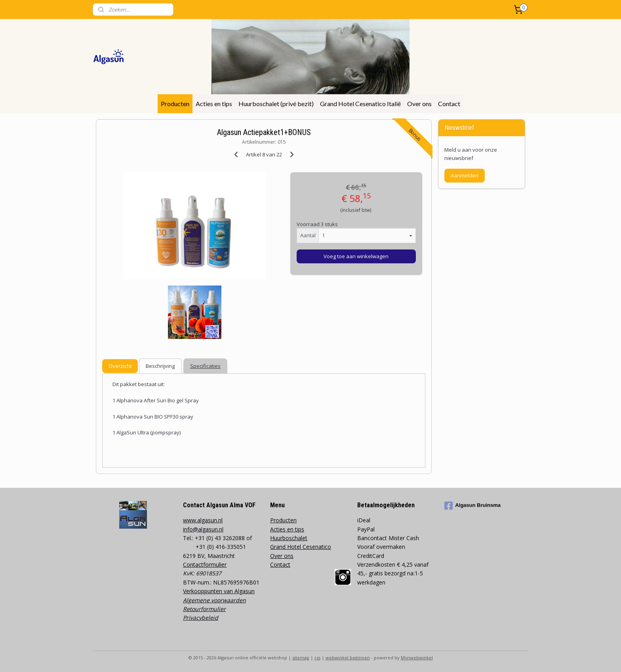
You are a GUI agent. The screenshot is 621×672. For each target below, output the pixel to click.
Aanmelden (465, 175)
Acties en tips (214, 104)
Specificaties (205, 366)
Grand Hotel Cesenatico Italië (360, 104)
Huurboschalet (289, 538)
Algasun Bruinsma (472, 506)
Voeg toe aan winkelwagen (356, 256)
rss (317, 658)
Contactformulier (205, 564)
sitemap (301, 658)
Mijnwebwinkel (417, 658)
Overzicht (120, 366)
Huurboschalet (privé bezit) (276, 104)
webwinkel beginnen (348, 658)
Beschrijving (160, 366)
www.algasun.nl (203, 520)
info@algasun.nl (203, 529)
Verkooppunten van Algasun (219, 591)
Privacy (192, 618)
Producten (175, 104)
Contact (449, 104)
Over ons (419, 104)
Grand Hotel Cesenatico (301, 547)
